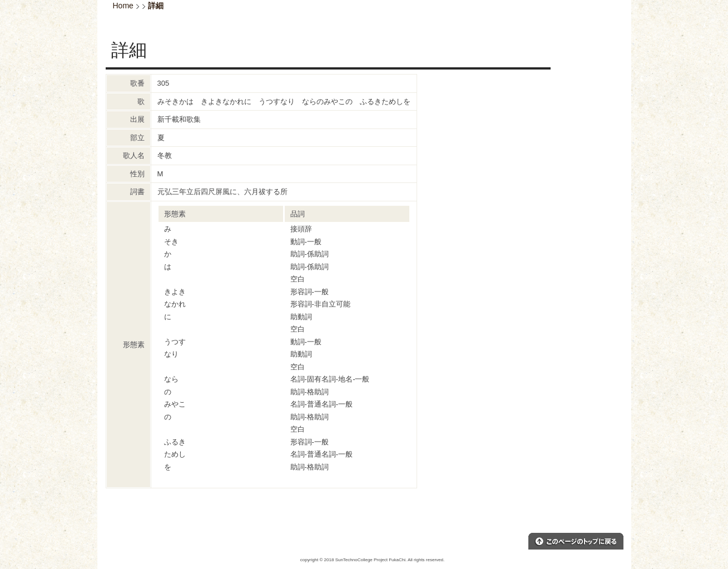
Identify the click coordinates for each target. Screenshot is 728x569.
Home (123, 6)
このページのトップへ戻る (576, 541)
